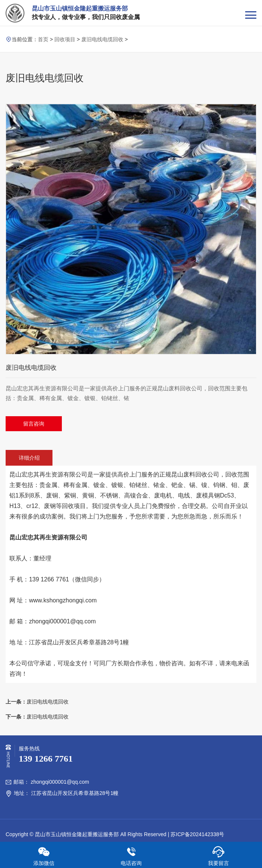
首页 (43, 39)
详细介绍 (29, 458)
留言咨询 (34, 424)
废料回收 (195, 474)
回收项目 (65, 39)
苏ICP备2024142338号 (197, 834)
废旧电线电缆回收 (102, 39)
